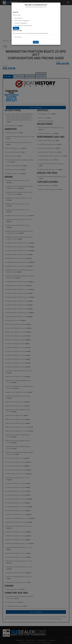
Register (16, 28)
